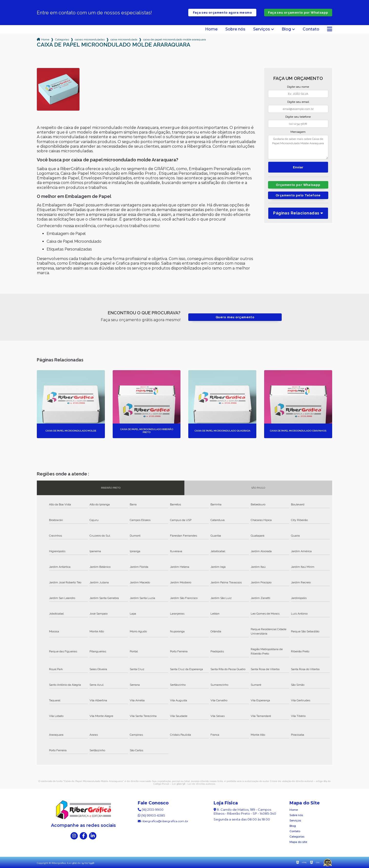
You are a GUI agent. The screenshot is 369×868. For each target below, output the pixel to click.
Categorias (62, 39)
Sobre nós (235, 29)
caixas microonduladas (90, 39)
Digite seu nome (298, 87)
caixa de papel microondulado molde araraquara (175, 39)
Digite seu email (298, 102)
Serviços (262, 29)
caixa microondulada (124, 39)
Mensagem (298, 132)
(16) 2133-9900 (151, 810)
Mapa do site (298, 842)
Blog (286, 29)
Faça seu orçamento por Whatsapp (298, 13)
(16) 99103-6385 (151, 815)
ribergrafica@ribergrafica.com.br (163, 821)
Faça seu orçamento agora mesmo (222, 13)
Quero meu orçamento (235, 317)
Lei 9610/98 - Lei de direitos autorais (194, 784)
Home (211, 29)
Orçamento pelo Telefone (298, 195)
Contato (311, 29)
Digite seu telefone (298, 117)
